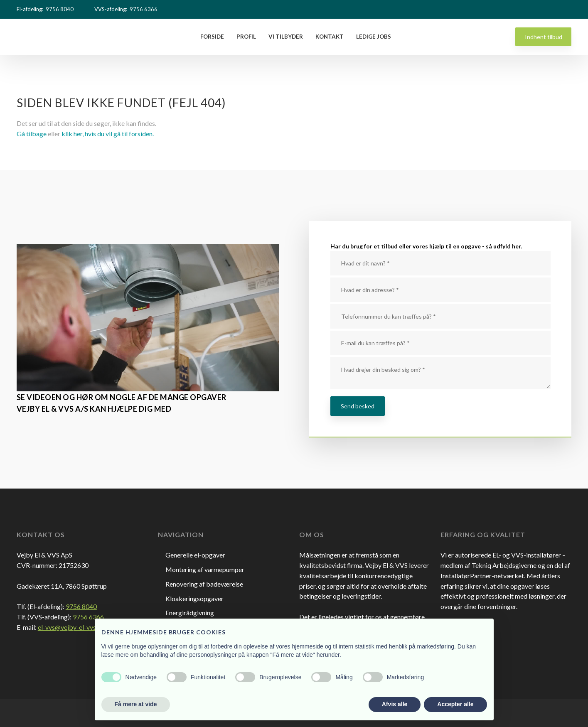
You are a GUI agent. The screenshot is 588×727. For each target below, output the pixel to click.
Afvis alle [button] (395, 704)
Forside (212, 37)
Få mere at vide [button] (136, 704)
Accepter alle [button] (455, 704)
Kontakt (330, 37)
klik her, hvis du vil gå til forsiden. (108, 134)
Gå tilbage (32, 134)
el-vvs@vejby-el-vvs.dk (71, 627)
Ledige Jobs (374, 37)
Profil (246, 37)
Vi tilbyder (286, 37)
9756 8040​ (81, 606)
